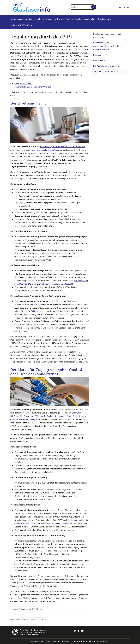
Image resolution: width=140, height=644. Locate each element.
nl (120, 7)
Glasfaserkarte (105, 19)
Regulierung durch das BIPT (106, 71)
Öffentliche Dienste (38, 619)
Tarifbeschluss (37, 311)
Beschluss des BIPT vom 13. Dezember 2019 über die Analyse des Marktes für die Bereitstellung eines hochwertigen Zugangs (48, 416)
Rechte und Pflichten (63, 19)
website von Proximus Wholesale (56, 284)
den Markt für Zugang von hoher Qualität (33, 87)
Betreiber (25, 619)
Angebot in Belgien (43, 19)
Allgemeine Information (22, 19)
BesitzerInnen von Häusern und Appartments (107, 36)
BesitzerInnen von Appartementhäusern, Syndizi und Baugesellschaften (108, 46)
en (128, 7)
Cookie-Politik (81, 641)
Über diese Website (99, 641)
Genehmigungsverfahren (85, 19)
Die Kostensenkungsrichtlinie (106, 66)
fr (117, 7)
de (124, 7)
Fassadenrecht (100, 60)
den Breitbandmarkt (23, 84)
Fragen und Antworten (22, 25)
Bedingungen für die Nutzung (59, 641)
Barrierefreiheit (37, 641)
